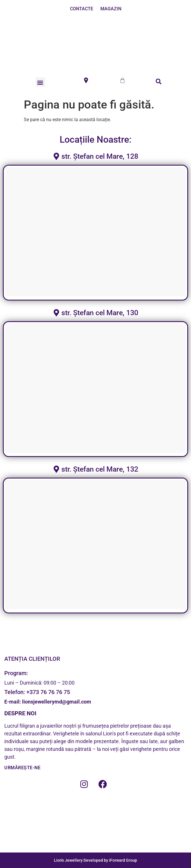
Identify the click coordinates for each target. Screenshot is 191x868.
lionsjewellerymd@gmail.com (56, 702)
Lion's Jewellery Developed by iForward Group (95, 860)
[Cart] (122, 80)
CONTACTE (82, 9)
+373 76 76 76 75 (48, 692)
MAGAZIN (111, 9)
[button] (40, 82)
